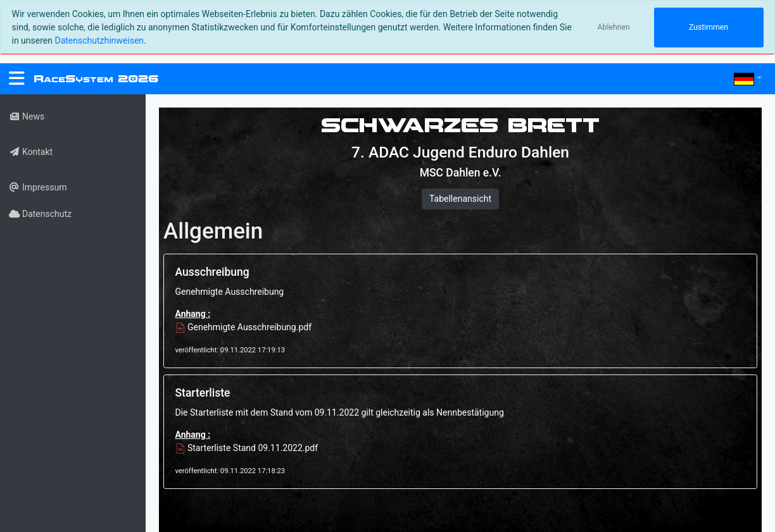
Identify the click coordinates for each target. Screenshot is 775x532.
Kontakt (31, 152)
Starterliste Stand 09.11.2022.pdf (247, 448)
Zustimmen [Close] (709, 27)
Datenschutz (40, 214)
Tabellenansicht (460, 199)
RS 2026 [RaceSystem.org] (96, 79)
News (27, 116)
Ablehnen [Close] (614, 27)
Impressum (38, 187)
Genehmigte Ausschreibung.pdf (244, 327)
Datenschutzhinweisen (99, 40)
